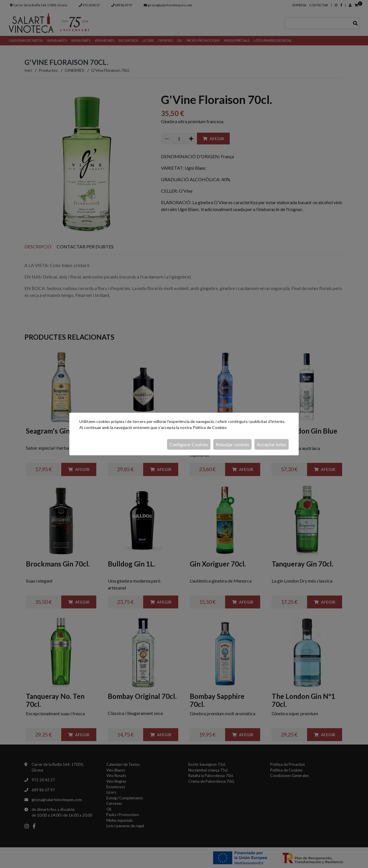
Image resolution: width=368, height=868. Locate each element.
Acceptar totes (272, 444)
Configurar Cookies (189, 444)
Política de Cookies (210, 427)
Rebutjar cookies (232, 444)
